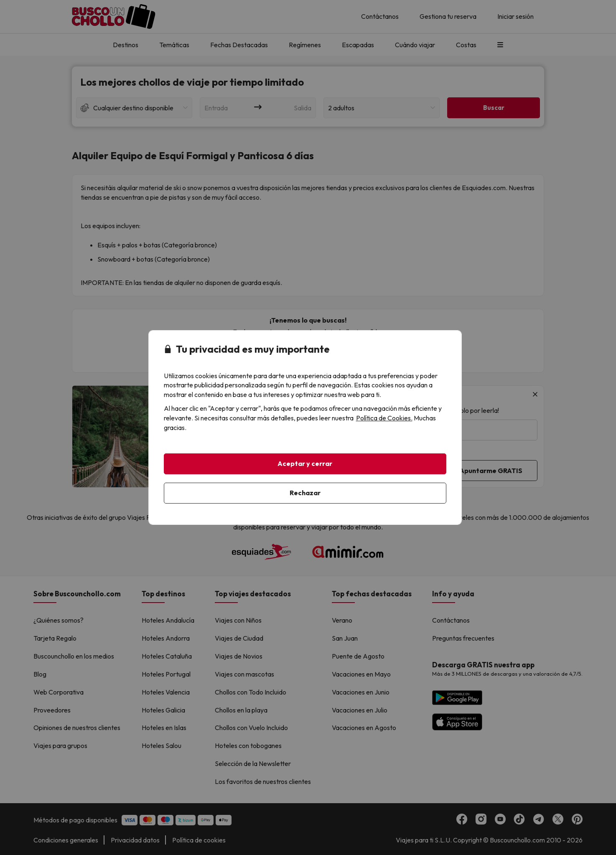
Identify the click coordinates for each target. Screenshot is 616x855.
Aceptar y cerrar (305, 463)
